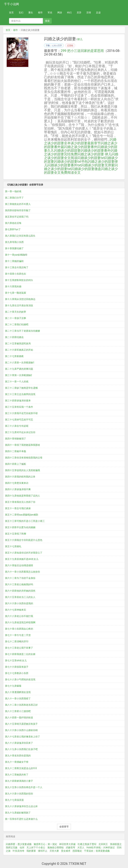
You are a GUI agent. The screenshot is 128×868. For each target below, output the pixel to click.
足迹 (98, 13)
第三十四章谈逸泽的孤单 (18, 401)
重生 (31, 13)
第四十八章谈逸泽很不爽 (18, 489)
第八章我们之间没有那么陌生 (20, 236)
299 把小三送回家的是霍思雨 (82, 51)
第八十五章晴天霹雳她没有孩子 (21, 724)
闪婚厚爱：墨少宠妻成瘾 (19, 844)
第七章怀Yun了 (13, 229)
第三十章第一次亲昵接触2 (18, 375)
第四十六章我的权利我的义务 (20, 477)
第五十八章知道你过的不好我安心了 (24, 553)
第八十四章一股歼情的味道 (19, 718)
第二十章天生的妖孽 (15, 312)
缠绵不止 (43, 851)
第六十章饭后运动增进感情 (19, 565)
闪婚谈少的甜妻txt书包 (71, 161)
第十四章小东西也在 (15, 274)
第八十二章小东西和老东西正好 (21, 705)
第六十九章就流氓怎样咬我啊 (20, 622)
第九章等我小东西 (14, 242)
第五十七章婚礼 (13, 546)
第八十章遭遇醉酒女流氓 (18, 692)
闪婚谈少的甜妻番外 (96, 150)
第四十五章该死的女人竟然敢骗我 (22, 470)
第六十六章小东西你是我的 (19, 603)
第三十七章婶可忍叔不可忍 (19, 420)
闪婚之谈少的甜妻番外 (81, 147)
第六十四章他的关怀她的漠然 (20, 591)
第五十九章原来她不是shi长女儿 (22, 559)
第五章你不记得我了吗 (17, 217)
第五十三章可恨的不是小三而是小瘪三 (25, 521)
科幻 (69, 13)
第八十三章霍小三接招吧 (18, 711)
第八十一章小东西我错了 (18, 699)
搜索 (47, 21)
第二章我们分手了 (14, 198)
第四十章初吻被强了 (15, 439)
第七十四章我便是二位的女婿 (20, 654)
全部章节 (64, 827)
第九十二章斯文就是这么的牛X (21, 768)
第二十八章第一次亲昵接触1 (20, 363)
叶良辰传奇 (18, 851)
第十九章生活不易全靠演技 (19, 305)
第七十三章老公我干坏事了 (19, 648)
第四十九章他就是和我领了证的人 (22, 496)
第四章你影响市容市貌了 (18, 210)
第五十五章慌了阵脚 (15, 534)
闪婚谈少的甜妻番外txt (64, 165)
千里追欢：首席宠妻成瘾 (97, 851)
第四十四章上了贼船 (15, 464)
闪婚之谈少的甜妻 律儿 (94, 154)
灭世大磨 (54, 851)
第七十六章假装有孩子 (17, 667)
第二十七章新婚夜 (14, 356)
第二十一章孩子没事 (15, 318)
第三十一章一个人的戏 (17, 382)
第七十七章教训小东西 (17, 673)
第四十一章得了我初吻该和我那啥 (22, 445)
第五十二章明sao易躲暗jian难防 (22, 515)
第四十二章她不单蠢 (15, 451)
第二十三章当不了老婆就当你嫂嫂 (22, 331)
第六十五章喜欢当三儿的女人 (20, 597)
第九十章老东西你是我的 (18, 756)
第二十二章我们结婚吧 (17, 324)
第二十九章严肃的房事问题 (19, 369)
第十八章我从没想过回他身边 (20, 299)
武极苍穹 (70, 847)
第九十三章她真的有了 (17, 775)
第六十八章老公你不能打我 (19, 616)
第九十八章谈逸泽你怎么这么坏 (21, 806)
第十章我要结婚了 (14, 248)
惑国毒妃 (77, 851)
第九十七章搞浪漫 (14, 800)
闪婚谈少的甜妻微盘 (86, 169)
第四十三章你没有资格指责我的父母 (24, 458)
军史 (50, 13)
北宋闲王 (103, 844)
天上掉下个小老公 (36, 847)
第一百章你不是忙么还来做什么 (21, 819)
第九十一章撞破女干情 (17, 762)
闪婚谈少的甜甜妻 (67, 150)
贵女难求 (66, 851)
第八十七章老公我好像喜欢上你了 (22, 737)
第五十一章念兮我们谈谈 (18, 508)
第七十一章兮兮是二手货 (18, 635)
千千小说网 (11, 4)
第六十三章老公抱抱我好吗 (19, 584)
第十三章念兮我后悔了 (17, 267)
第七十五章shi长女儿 (16, 660)
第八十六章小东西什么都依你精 (21, 730)
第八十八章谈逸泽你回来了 (19, 743)
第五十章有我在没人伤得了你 (20, 502)
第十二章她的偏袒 (14, 261)
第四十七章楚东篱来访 (17, 483)
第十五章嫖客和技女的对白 (19, 280)
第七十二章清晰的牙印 (17, 641)
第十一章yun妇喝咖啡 (16, 255)
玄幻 (21, 13)
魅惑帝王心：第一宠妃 (45, 844)
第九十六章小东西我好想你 (19, 794)
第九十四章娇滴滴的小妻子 (19, 781)
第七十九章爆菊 (13, 686)
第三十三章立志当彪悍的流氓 (20, 394)
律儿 (80, 39)
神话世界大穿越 (67, 844)
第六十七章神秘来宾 (15, 610)
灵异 (79, 13)
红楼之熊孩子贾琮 (87, 844)
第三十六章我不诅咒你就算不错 (21, 413)
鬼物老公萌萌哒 (55, 847)
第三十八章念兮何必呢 (17, 426)
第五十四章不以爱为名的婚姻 (20, 527)
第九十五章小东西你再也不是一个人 (24, 787)
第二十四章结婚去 (14, 337)
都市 (40, 13)
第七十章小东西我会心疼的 (19, 629)
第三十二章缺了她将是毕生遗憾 (21, 388)
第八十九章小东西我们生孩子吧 (21, 749)
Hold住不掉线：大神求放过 (101, 847)
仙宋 (22, 847)
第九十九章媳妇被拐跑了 (18, 813)
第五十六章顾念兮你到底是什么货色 (24, 540)
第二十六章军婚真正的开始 (19, 350)
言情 (89, 13)
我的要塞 (31, 851)
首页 (11, 13)
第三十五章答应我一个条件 (19, 407)
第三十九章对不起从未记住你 (20, 432)
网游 (60, 13)
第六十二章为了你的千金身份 (20, 578)
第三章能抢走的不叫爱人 (18, 204)
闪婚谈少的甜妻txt (91, 158)
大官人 (81, 847)
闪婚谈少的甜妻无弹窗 (98, 165)
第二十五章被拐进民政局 (18, 343)
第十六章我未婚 (13, 286)
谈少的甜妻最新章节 (86, 143)
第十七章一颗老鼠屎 (15, 293)
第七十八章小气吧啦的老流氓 (20, 679)
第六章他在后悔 (13, 223)
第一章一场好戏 (13, 191)
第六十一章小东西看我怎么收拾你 (22, 572)
